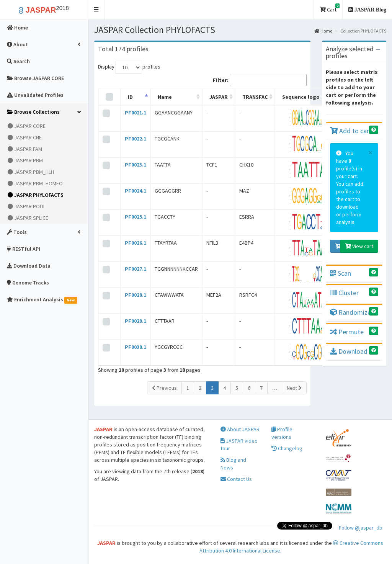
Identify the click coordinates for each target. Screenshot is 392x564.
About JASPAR (240, 429)
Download (349, 351)
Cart (330, 8)
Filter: (260, 80)
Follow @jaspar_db (361, 528)
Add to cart (351, 131)
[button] (96, 10)
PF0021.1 (136, 113)
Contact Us (236, 479)
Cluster (344, 293)
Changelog (287, 448)
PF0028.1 (136, 295)
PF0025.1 (136, 217)
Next (294, 388)
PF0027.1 (136, 269)
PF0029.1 (136, 321)
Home (323, 31)
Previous (164, 388)
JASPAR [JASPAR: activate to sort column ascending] (219, 97)
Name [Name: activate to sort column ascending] (165, 97)
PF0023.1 (136, 165)
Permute (347, 332)
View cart (359, 246)
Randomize (350, 312)
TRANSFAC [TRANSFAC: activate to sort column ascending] (255, 97)
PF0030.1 (136, 347)
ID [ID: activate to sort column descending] (130, 97)
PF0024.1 (136, 191)
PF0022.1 (136, 139)
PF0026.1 (136, 243)
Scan (341, 273)
